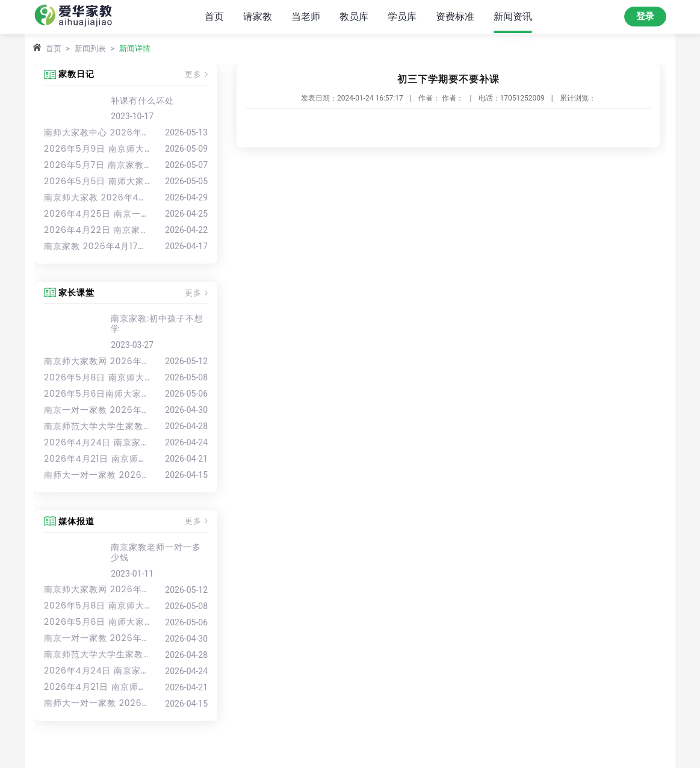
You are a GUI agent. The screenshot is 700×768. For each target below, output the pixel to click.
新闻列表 (90, 48)
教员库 (354, 17)
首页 (214, 17)
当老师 (306, 17)
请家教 (258, 17)
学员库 (402, 17)
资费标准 (455, 17)
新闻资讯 (513, 17)
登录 (645, 16)
